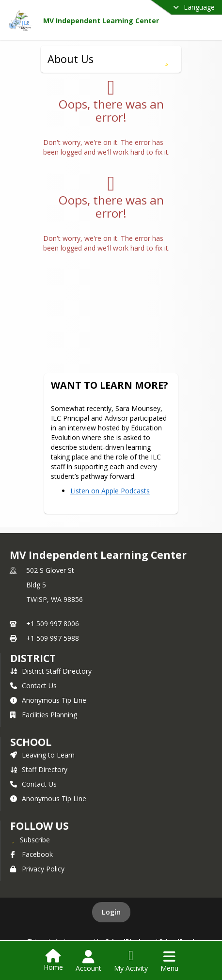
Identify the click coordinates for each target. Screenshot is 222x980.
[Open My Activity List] (131, 961)
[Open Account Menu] (88, 961)
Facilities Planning (44, 715)
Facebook (32, 854)
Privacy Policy (37, 869)
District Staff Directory (51, 671)
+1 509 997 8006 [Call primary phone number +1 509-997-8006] (53, 624)
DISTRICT (33, 658)
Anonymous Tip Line (48, 700)
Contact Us (33, 686)
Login (111, 912)
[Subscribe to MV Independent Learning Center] (30, 839)
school (31, 742)
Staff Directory (39, 769)
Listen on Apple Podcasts (110, 491)
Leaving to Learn (42, 755)
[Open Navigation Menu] (169, 961)
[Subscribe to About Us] (166, 59)
